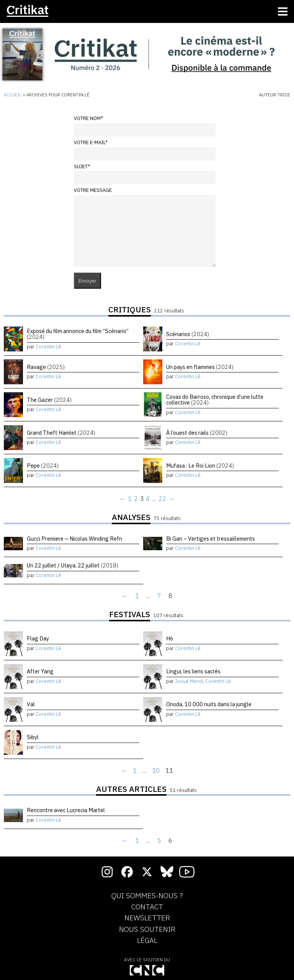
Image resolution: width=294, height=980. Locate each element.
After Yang (40, 671)
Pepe (43, 466)
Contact (147, 907)
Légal (147, 941)
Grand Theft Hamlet (61, 433)
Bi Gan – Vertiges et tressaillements (211, 539)
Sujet (82, 167)
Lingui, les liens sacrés (193, 671)
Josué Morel (189, 681)
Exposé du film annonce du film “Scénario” (78, 334)
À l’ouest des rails (197, 433)
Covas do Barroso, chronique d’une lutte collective (215, 399)
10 (156, 770)
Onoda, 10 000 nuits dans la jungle (209, 704)
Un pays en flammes (200, 367)
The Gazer (49, 400)
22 (162, 499)
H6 (170, 638)
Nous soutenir (147, 930)
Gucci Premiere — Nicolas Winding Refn (74, 539)
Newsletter (147, 918)
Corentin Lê (48, 347)
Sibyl (33, 737)
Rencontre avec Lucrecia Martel (66, 810)
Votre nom (88, 118)
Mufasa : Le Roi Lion (200, 466)
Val (31, 704)
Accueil (13, 95)
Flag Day (38, 638)
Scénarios (188, 334)
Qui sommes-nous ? (147, 896)
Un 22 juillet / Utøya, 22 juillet (73, 565)
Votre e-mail (91, 142)
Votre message (93, 190)
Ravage (46, 367)
